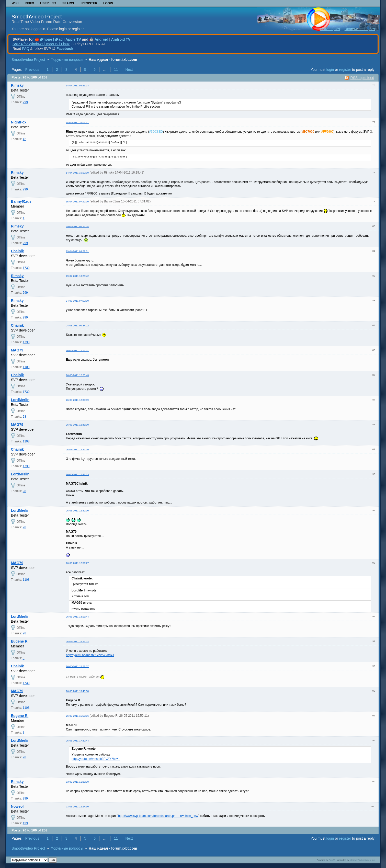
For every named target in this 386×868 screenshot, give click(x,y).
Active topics (330, 29)
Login (108, 3)
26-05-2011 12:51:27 (77, 563)
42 (24, 139)
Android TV (121, 39)
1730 (26, 268)
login (330, 70)
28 (24, 417)
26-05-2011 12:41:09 (77, 449)
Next (129, 70)
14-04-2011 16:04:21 (77, 122)
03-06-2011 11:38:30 (77, 782)
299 (25, 102)
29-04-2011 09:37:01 (77, 251)
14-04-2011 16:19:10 (77, 173)
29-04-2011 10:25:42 (77, 276)
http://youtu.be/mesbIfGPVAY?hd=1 (90, 655)
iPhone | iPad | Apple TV (61, 39)
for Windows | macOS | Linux (41, 44)
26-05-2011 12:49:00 (77, 511)
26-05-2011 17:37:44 (77, 741)
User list (48, 3)
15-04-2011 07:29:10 (77, 202)
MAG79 (17, 350)
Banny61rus (21, 201)
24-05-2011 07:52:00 (77, 301)
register (345, 70)
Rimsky (17, 85)
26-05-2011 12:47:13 (77, 474)
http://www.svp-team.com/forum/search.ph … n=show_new (158, 816)
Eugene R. (20, 641)
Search (69, 3)
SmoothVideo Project (37, 16)
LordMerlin (20, 400)
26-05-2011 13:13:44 (77, 617)
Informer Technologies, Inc (362, 860)
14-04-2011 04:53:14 (77, 85)
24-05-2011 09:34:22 (77, 325)
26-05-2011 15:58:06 (77, 716)
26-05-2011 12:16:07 (77, 350)
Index (30, 3)
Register (89, 3)
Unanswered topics (360, 29)
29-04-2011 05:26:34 (77, 226)
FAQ (26, 49)
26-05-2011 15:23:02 (77, 641)
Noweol (17, 806)
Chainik (18, 251)
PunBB (332, 860)
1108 (26, 367)
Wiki (15, 3)
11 (116, 70)
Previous (32, 70)
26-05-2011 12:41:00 (77, 425)
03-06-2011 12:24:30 (77, 807)
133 (25, 823)
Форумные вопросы (67, 60)
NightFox (19, 122)
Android (101, 39)
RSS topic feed (362, 78)
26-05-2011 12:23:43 (77, 375)
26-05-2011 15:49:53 (77, 691)
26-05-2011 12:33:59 (77, 400)
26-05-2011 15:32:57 (77, 666)
